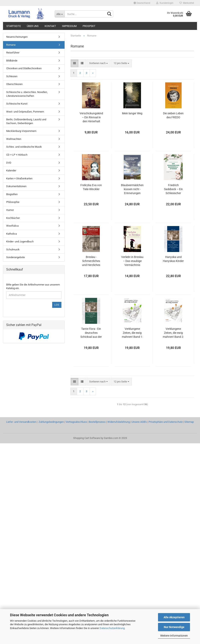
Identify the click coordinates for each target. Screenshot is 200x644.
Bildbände (12, 61)
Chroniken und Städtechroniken (24, 68)
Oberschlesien (14, 84)
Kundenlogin (165, 3)
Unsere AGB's (139, 422)
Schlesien (12, 76)
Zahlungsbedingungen (51, 422)
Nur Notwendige (174, 627)
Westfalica (12, 226)
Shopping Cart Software (87, 438)
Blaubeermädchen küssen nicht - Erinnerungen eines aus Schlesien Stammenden (132, 189)
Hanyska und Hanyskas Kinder (173, 259)
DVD (9, 163)
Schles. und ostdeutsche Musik (24, 147)
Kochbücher (13, 218)
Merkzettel (187, 3)
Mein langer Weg (132, 113)
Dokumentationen (16, 186)
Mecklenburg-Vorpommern (21, 131)
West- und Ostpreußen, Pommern (25, 112)
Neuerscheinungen (17, 37)
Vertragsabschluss (76, 422)
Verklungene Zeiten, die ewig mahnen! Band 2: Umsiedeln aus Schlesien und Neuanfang (173, 333)
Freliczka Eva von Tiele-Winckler (91, 187)
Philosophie (13, 202)
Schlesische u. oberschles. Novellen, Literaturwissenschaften (27, 94)
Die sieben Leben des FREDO (173, 115)
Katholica (11, 234)
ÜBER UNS (33, 26)
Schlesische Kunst (17, 104)
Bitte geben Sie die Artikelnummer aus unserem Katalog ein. (33, 286)
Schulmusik (13, 249)
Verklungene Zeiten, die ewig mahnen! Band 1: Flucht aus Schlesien (132, 333)
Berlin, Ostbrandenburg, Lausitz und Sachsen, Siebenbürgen (26, 121)
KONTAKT (50, 26)
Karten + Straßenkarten (19, 178)
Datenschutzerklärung (112, 628)
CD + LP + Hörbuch (17, 155)
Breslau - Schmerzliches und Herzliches (91, 261)
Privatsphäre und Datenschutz (166, 422)
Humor (10, 210)
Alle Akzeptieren (174, 617)
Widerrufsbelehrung (119, 422)
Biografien (12, 194)
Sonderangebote (15, 257)
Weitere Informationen (174, 636)
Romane (11, 45)
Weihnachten (14, 139)
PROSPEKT (89, 26)
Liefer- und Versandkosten (21, 422)
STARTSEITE (14, 26)
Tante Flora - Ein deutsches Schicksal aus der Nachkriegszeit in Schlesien (91, 333)
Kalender (11, 170)
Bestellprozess (97, 422)
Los (57, 305)
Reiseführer (13, 53)
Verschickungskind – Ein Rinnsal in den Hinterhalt (91, 117)
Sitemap (189, 422)
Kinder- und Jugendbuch (20, 241)
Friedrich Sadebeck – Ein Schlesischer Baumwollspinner (173, 189)
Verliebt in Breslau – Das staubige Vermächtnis (132, 261)
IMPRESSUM (69, 26)
